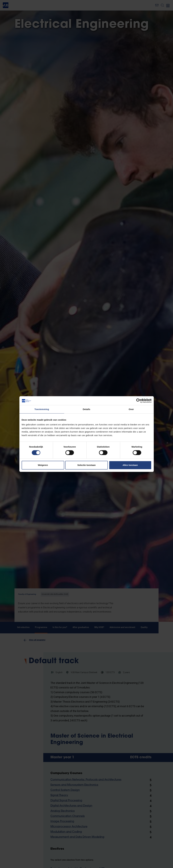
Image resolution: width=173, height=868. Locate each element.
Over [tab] (131, 409)
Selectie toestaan (86, 465)
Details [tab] (87, 409)
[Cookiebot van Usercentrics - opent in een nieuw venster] (138, 401)
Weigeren (43, 465)
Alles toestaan (130, 465)
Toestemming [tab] (42, 409)
